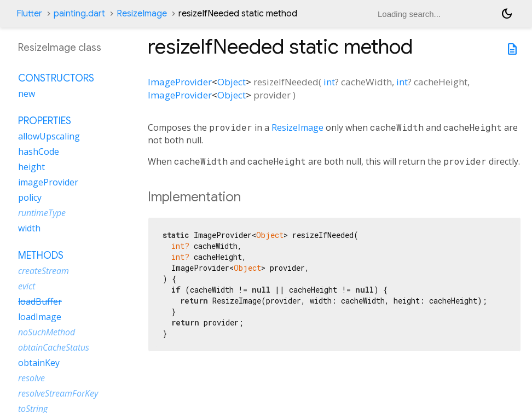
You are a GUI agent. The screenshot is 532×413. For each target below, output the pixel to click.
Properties (45, 121)
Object (232, 82)
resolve (31, 378)
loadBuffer (40, 301)
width (29, 228)
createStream (44, 271)
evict (27, 286)
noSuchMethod (47, 332)
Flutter (29, 14)
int (329, 82)
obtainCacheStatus (54, 347)
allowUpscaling (49, 136)
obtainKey (39, 363)
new (27, 94)
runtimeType (42, 213)
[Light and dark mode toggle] (507, 14)
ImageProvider (180, 82)
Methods (41, 255)
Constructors (56, 78)
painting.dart (79, 14)
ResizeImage (142, 14)
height (31, 167)
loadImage (40, 317)
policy (30, 197)
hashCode (39, 152)
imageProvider (48, 182)
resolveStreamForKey (58, 393)
